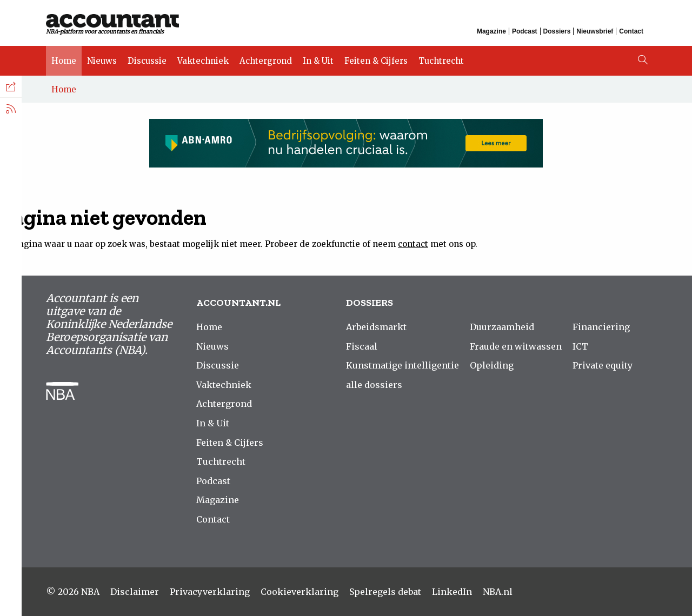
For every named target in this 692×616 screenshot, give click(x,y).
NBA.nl (498, 592)
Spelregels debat (385, 592)
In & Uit (318, 61)
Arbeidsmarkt (376, 327)
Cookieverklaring (300, 592)
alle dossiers (374, 385)
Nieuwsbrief (595, 31)
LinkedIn (452, 592)
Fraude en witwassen (516, 346)
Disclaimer (135, 592)
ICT (580, 346)
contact (413, 244)
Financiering (601, 327)
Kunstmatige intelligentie (402, 365)
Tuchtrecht (441, 61)
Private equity (603, 365)
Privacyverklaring (210, 592)
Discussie (147, 61)
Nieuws (102, 61)
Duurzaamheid (502, 327)
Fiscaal (362, 346)
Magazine (491, 31)
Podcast (525, 31)
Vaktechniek (203, 61)
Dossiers (557, 31)
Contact (631, 31)
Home (64, 61)
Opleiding (492, 365)
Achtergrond (266, 61)
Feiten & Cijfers (376, 61)
